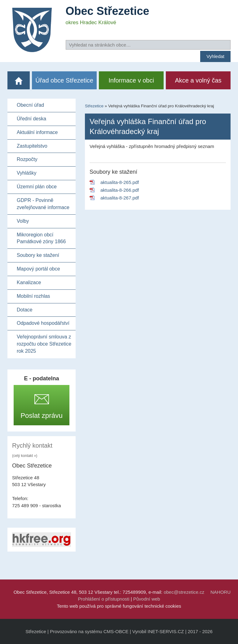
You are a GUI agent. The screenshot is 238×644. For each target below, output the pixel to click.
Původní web (147, 599)
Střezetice (94, 106)
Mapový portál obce (38, 269)
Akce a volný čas (198, 80)
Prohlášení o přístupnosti (104, 599)
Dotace (25, 310)
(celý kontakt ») (25, 456)
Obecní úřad (30, 105)
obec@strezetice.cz (184, 592)
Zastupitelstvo (32, 146)
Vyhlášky (26, 173)
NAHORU (220, 592)
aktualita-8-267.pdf (120, 198)
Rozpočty (27, 159)
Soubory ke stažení (38, 255)
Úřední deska (31, 119)
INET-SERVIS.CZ (166, 631)
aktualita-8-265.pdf (120, 182)
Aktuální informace (37, 132)
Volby (23, 221)
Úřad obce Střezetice (64, 80)
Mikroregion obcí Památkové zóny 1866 (41, 238)
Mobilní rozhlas (33, 296)
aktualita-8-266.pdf (120, 190)
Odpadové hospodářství (43, 323)
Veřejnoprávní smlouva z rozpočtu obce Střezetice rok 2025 (44, 344)
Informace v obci (131, 80)
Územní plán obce (37, 187)
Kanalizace (29, 282)
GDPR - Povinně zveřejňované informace (43, 204)
